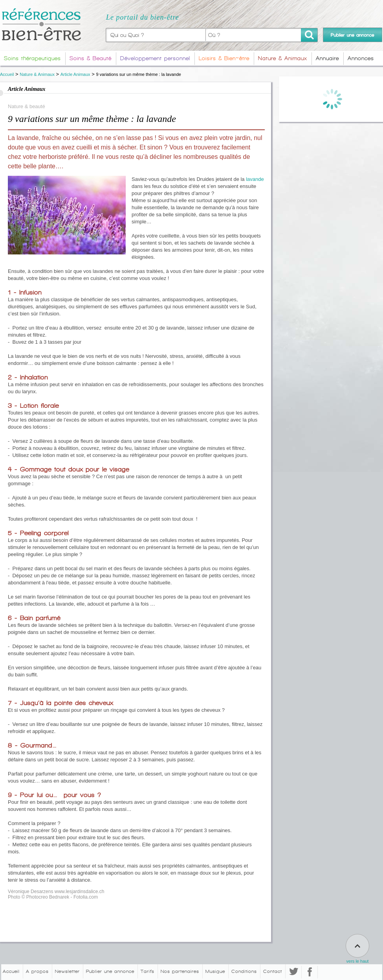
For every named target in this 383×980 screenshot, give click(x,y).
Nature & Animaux (37, 74)
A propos (37, 971)
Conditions (244, 971)
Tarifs (148, 971)
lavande (255, 179)
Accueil (7, 74)
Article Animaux (75, 74)
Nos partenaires (180, 971)
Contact (273, 971)
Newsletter (67, 971)
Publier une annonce (110, 971)
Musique (215, 971)
